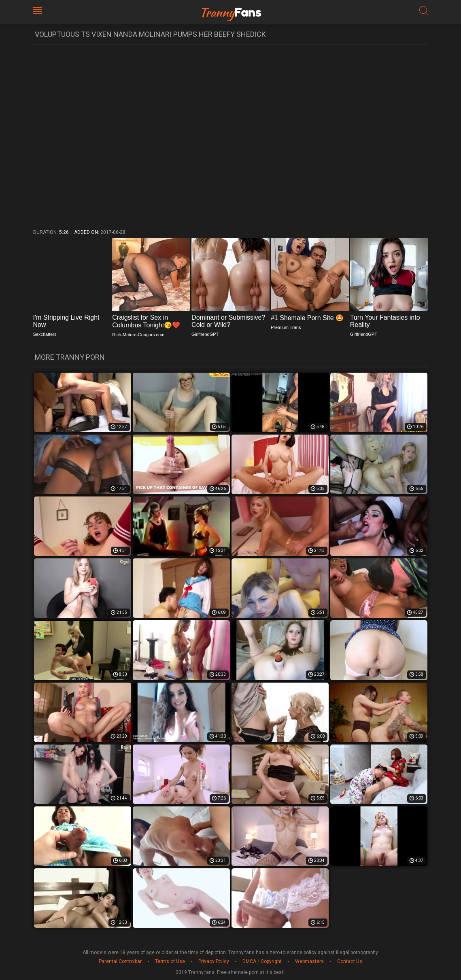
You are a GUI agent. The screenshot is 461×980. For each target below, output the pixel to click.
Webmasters (309, 961)
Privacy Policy (214, 961)
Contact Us (350, 961)
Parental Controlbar (120, 961)
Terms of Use (170, 961)
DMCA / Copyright (262, 961)
